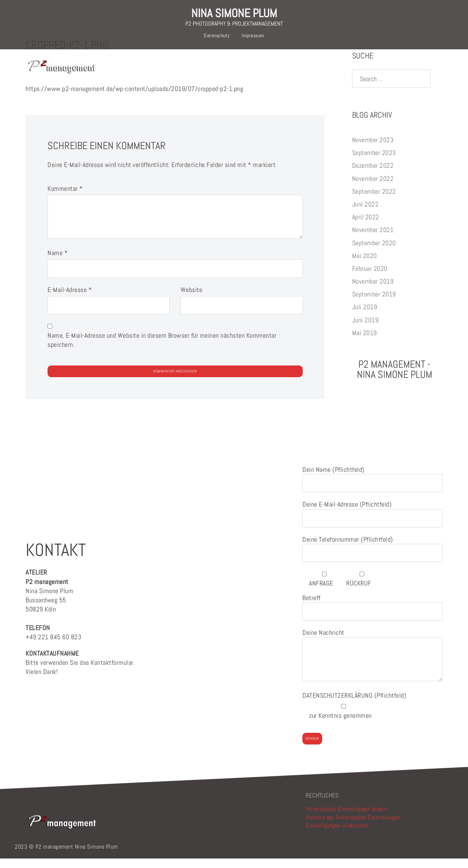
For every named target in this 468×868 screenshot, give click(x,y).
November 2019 (373, 291)
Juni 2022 (365, 214)
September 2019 (374, 304)
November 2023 (373, 149)
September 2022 (374, 201)
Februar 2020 (370, 278)
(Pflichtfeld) (354, 705)
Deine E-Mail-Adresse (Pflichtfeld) (372, 521)
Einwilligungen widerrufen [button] (337, 835)
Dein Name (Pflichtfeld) (372, 486)
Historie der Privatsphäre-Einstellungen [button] (353, 827)
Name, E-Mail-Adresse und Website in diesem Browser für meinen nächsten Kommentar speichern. (162, 349)
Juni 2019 (365, 329)
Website (192, 299)
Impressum (253, 35)
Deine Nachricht (372, 665)
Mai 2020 (365, 265)
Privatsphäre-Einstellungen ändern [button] (347, 818)
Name (58, 262)
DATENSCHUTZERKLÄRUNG (338, 705)
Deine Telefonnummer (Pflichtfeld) (372, 556)
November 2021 (373, 239)
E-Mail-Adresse (70, 299)
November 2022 (373, 188)
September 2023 (374, 162)
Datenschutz (217, 35)
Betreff (372, 614)
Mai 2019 (365, 342)
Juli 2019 (365, 316)
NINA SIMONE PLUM (234, 13)
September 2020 (374, 252)
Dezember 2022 (373, 175)
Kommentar (65, 198)
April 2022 (366, 226)
